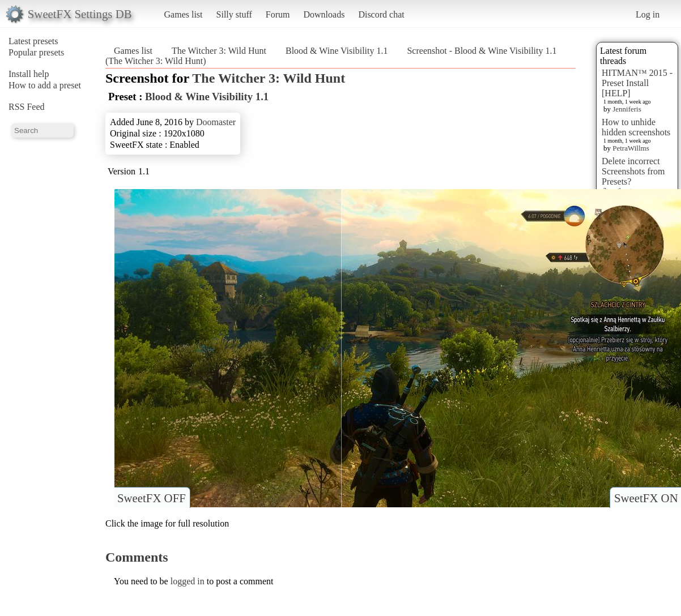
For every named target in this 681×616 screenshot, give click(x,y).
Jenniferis (627, 109)
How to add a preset (45, 85)
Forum (278, 14)
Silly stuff (234, 14)
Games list (184, 14)
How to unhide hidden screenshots (636, 127)
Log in (648, 14)
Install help (29, 74)
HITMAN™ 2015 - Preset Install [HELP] (637, 83)
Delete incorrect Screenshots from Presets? (633, 171)
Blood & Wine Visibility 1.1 (337, 51)
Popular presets (36, 52)
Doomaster (216, 122)
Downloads (324, 14)
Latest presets (33, 41)
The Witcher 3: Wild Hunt (219, 51)
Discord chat (381, 14)
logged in (188, 581)
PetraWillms (631, 148)
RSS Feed (27, 107)
